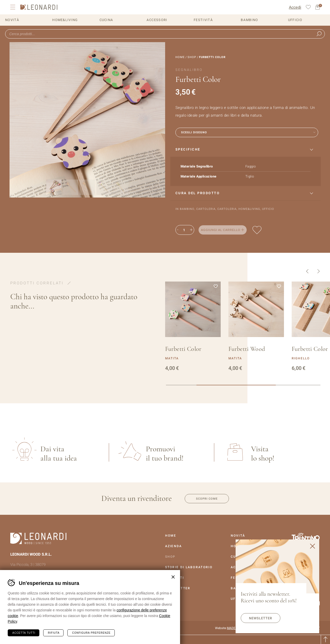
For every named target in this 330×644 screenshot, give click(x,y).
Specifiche (188, 149)
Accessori (157, 20)
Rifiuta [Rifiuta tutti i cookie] (54, 633)
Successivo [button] (319, 271)
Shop (192, 57)
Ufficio (295, 20)
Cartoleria (206, 209)
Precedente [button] (307, 271)
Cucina (106, 20)
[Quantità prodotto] (184, 230)
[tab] (246, 150)
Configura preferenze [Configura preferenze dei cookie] (91, 633)
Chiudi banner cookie (173, 577)
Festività (203, 20)
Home (180, 57)
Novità (12, 20)
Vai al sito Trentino (306, 537)
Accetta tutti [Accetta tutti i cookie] (24, 633)
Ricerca (319, 34)
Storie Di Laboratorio (189, 567)
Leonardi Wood (39, 7)
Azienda (174, 546)
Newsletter (261, 618)
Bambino (249, 20)
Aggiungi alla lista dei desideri (257, 230)
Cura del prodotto (198, 193)
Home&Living (65, 20)
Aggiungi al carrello (221, 230)
